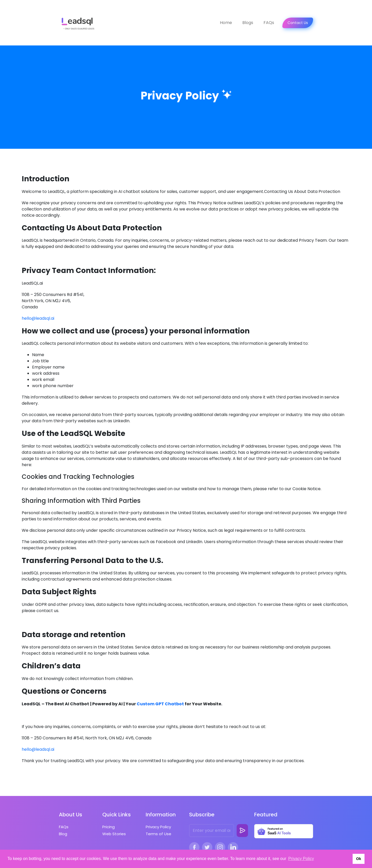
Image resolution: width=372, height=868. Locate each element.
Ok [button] (358, 859)
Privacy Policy (158, 827)
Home (226, 23)
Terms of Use (158, 834)
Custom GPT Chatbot (160, 704)
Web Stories (114, 834)
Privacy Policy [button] (301, 859)
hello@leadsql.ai (38, 318)
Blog (63, 834)
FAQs (269, 23)
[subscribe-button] (242, 831)
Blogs (248, 23)
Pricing (109, 827)
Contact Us (298, 23)
